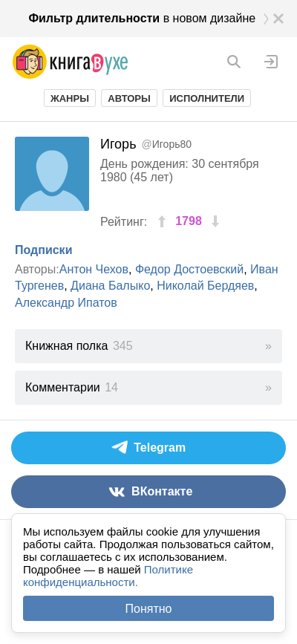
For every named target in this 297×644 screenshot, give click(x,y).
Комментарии (72, 387)
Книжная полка (79, 346)
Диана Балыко (110, 286)
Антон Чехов (94, 269)
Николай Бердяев (205, 286)
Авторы (129, 98)
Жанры (70, 98)
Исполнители (207, 98)
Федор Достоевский (189, 269)
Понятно (149, 609)
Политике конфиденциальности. (108, 576)
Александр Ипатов (66, 303)
